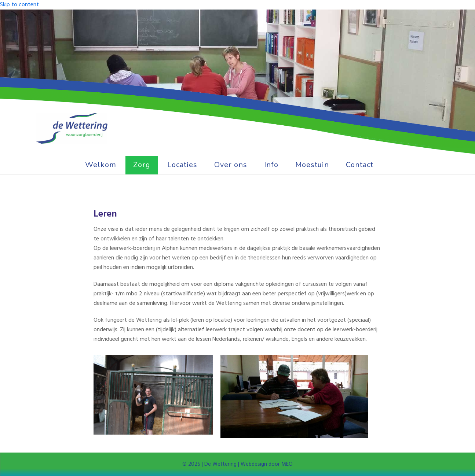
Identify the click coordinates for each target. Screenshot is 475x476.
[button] (390, 165)
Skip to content (19, 5)
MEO (286, 464)
